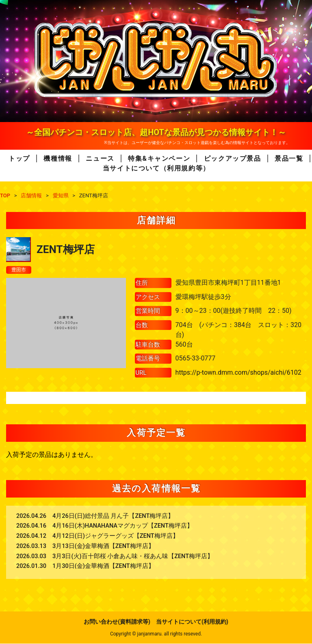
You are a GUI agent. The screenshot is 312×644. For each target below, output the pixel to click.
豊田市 (20, 270)
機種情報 (58, 158)
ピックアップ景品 (233, 158)
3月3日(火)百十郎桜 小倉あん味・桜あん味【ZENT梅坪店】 (133, 557)
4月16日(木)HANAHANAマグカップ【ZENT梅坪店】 (123, 527)
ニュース (100, 158)
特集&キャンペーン (159, 158)
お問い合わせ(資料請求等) (117, 622)
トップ (19, 158)
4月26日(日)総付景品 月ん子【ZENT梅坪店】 (113, 516)
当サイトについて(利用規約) (192, 622)
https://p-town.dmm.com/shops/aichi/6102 (238, 373)
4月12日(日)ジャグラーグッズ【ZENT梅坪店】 (116, 537)
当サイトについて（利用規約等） (156, 168)
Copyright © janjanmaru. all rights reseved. (156, 634)
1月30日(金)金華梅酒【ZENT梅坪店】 (103, 567)
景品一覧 (289, 158)
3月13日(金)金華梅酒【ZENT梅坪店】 (103, 547)
